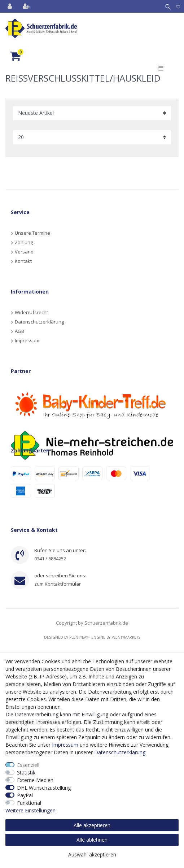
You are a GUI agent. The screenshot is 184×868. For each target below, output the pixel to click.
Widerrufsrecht (31, 312)
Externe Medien (35, 780)
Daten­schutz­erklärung (120, 752)
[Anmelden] (10, 6)
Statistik (26, 772)
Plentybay (79, 637)
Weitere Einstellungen (30, 810)
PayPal (25, 795)
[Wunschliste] (178, 6)
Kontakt (23, 261)
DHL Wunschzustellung (44, 788)
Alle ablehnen (92, 840)
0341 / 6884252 (50, 559)
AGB (19, 331)
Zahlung (24, 242)
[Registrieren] (27, 6)
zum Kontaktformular (58, 584)
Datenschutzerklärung (39, 322)
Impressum (27, 340)
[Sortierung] (92, 113)
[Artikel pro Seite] (92, 137)
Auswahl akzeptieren (92, 854)
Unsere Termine (32, 233)
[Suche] (167, 6)
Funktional (29, 803)
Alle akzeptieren (92, 825)
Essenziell (28, 765)
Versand (24, 252)
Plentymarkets (126, 637)
